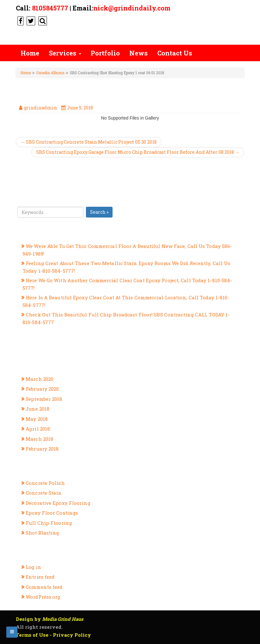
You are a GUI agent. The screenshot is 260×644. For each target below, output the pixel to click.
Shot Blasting (42, 533)
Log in (33, 567)
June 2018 (38, 409)
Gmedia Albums (50, 73)
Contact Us (175, 53)
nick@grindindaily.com (132, 8)
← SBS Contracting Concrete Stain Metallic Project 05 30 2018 (89, 142)
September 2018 (44, 399)
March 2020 (39, 379)
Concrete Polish (45, 483)
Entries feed (40, 577)
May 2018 (37, 419)
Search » (99, 212)
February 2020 (42, 389)
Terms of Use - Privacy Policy (53, 635)
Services (65, 53)
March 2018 (39, 439)
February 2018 (42, 449)
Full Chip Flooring (49, 523)
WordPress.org (43, 597)
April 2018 (38, 429)
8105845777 (50, 8)
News (139, 53)
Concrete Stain (44, 493)
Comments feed (44, 587)
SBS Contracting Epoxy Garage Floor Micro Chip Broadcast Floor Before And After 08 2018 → (138, 152)
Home (30, 53)
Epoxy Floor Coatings (52, 513)
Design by (50, 619)
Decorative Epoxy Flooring (58, 503)
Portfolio (105, 53)
